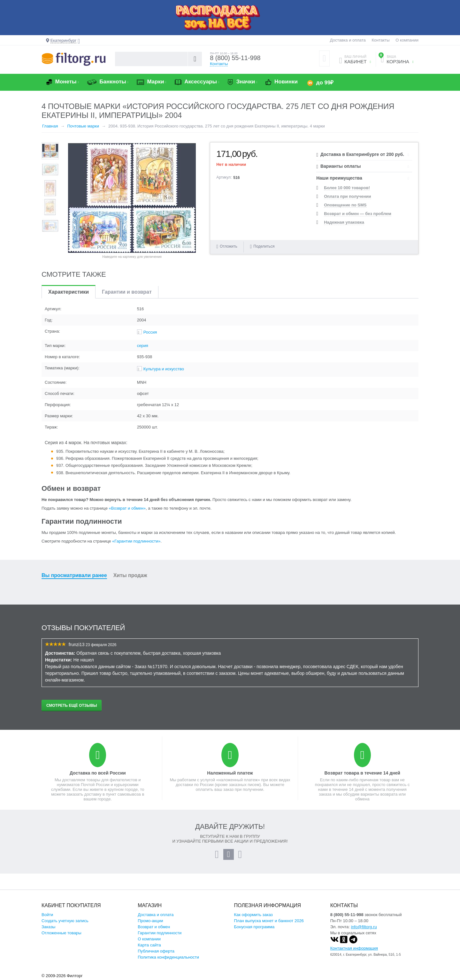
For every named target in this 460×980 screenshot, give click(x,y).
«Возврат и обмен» (127, 508)
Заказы (48, 927)
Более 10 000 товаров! (347, 188)
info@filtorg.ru (364, 927)
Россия (150, 332)
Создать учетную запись (65, 921)
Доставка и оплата (348, 40)
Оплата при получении (347, 196)
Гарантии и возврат (127, 292)
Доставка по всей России (98, 773)
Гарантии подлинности (160, 933)
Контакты (380, 40)
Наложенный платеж (230, 773)
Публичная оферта (156, 951)
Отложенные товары (61, 933)
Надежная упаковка (344, 222)
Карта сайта (149, 945)
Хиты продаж (130, 575)
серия (143, 346)
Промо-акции (150, 921)
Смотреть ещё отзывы (72, 706)
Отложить (229, 246)
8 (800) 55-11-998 (235, 58)
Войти (47, 915)
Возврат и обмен (154, 927)
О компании (407, 40)
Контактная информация (354, 948)
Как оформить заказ (253, 915)
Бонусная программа (254, 927)
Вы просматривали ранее (74, 575)
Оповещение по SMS (345, 205)
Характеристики (69, 292)
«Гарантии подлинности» (136, 541)
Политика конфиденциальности (168, 957)
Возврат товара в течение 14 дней (362, 773)
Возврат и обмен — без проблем (358, 214)
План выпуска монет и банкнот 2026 (269, 921)
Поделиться (262, 247)
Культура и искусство (164, 369)
